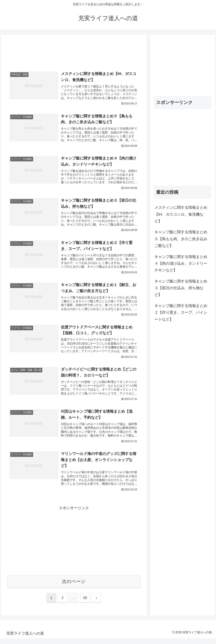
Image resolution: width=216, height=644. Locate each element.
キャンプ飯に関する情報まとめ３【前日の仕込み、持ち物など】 (181, 288)
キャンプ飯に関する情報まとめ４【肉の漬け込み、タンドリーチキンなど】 (181, 264)
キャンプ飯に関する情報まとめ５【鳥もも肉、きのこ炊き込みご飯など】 (181, 239)
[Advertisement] (74, 53)
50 (85, 603)
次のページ (74, 587)
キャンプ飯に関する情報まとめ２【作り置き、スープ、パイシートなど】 (181, 313)
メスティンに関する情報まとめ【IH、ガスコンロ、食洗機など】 (181, 214)
